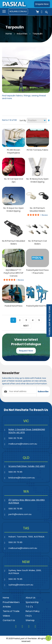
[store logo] (14, 4)
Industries (22, 34)
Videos (6, 616)
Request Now (26, 351)
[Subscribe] (43, 391)
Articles (7, 607)
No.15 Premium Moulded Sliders (14, 242)
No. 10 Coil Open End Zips (14, 180)
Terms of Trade (11, 611)
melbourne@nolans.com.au (23, 444)
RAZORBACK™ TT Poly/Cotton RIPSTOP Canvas (14, 273)
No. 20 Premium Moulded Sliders (38, 209)
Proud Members (11, 602)
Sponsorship (32, 602)
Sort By (23, 120)
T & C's (29, 607)
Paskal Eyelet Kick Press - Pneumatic (37, 272)
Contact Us (9, 620)
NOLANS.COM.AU (18, 11)
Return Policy (33, 611)
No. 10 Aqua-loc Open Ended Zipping (14, 209)
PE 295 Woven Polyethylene (14, 151)
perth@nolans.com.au (20, 514)
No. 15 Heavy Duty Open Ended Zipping (37, 180)
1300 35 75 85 (15, 438)
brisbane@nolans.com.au (22, 478)
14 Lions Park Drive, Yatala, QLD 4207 (27, 466)
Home (9, 34)
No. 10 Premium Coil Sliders (38, 242)
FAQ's (29, 616)
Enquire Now (42, 4)
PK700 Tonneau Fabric (38, 150)
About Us (31, 598)
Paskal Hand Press (14, 306)
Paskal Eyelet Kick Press (37, 306)
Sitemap (30, 620)
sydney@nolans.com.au (21, 585)
